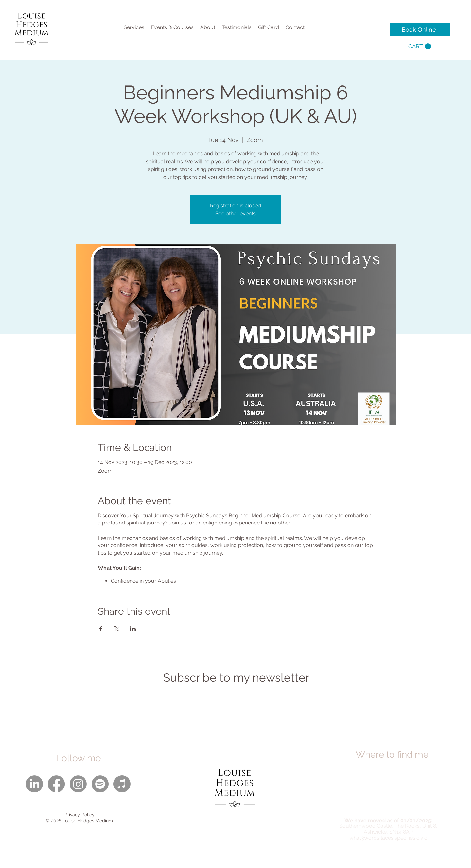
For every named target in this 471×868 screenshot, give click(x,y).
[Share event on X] (117, 629)
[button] (420, 46)
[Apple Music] (122, 784)
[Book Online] (420, 29)
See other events (235, 213)
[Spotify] (100, 784)
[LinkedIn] (34, 784)
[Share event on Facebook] (101, 629)
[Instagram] (78, 784)
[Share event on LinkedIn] (133, 629)
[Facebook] (56, 784)
